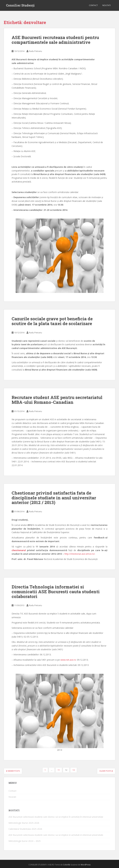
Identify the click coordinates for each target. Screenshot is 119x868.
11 (59, 770)
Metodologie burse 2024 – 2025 (25, 841)
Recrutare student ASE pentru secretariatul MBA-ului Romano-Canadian (57, 400)
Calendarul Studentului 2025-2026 (25, 829)
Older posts (106, 771)
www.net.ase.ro (68, 660)
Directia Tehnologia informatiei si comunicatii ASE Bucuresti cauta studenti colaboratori (56, 592)
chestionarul (19, 550)
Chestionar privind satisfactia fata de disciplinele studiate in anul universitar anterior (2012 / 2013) (54, 498)
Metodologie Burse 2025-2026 (24, 823)
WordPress (86, 865)
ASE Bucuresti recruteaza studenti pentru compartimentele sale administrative (55, 40)
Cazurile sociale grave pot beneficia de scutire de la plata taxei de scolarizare (52, 321)
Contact (93, 5)
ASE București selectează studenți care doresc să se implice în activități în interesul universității (56, 817)
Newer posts (13, 771)
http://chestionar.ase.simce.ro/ (80, 554)
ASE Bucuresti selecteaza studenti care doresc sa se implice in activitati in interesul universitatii (56, 835)
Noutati (107, 5)
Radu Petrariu (35, 51)
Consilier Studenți (20, 5)
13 (74, 770)
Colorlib (67, 865)
